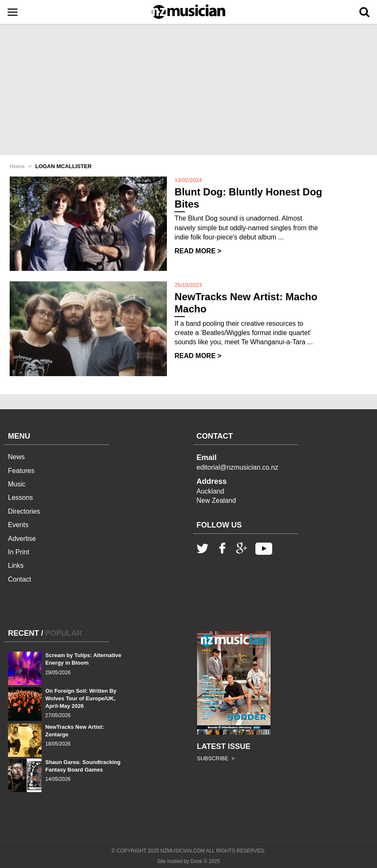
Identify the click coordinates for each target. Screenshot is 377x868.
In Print (19, 552)
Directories (24, 511)
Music (17, 484)
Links (16, 565)
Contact (19, 579)
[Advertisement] (188, 90)
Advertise (22, 539)
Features (21, 471)
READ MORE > (198, 251)
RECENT (23, 633)
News (16, 457)
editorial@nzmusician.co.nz (238, 467)
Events (18, 525)
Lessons (21, 498)
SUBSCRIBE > (216, 758)
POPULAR (64, 633)
